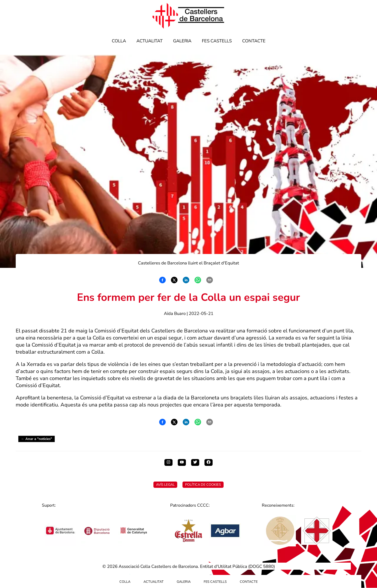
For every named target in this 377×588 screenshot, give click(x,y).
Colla (119, 41)
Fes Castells (217, 41)
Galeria (182, 41)
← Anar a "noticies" (37, 439)
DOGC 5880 (262, 566)
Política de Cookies (203, 485)
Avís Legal (165, 485)
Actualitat (149, 41)
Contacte (254, 41)
